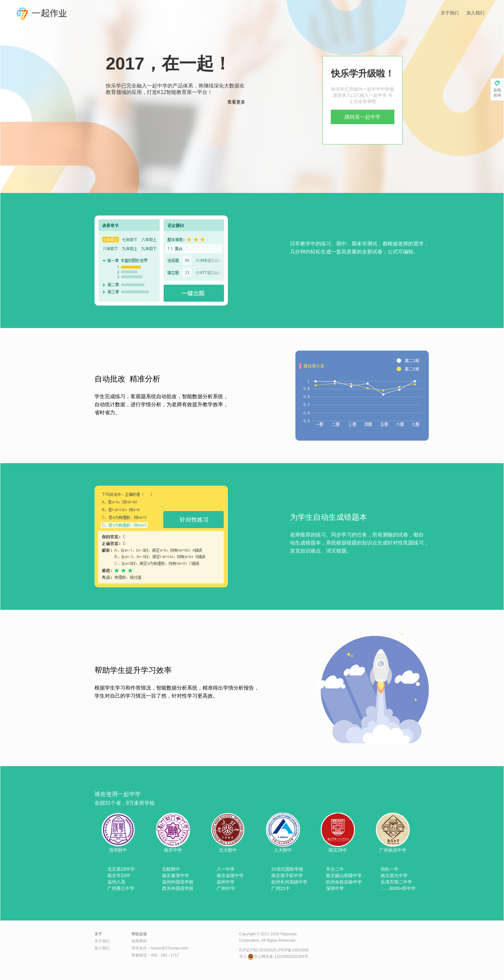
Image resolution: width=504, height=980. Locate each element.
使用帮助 (139, 941)
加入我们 (475, 13)
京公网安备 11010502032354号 (278, 957)
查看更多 (236, 102)
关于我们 (450, 13)
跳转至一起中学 (363, 117)
